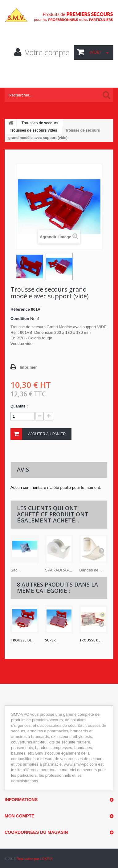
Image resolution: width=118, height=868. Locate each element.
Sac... (16, 570)
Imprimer (28, 367)
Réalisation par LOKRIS (35, 859)
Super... (52, 640)
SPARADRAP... (59, 570)
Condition (20, 319)
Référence (20, 309)
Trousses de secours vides (33, 130)
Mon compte (19, 816)
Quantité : (19, 406)
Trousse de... (22, 640)
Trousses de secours (40, 123)
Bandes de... (90, 570)
